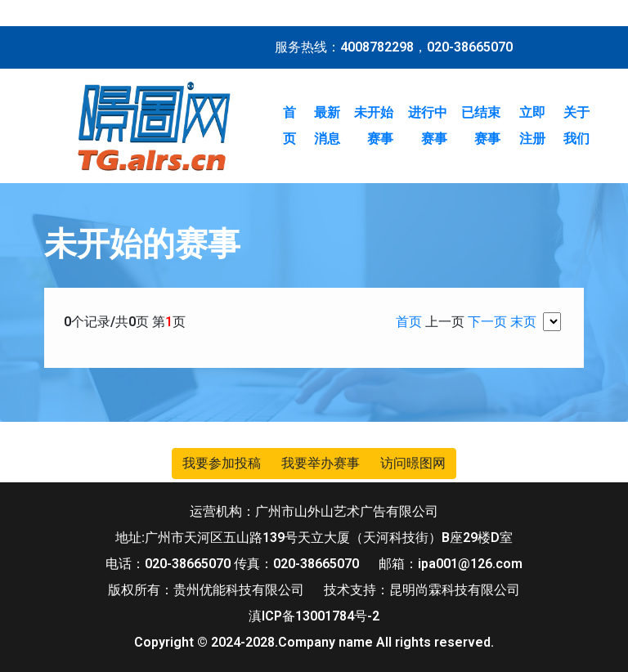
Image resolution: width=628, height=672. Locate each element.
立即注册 (532, 125)
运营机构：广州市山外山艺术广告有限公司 (314, 511)
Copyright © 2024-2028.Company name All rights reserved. (314, 642)
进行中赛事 (428, 125)
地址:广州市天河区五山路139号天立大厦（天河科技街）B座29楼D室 (314, 538)
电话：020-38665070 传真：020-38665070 (232, 564)
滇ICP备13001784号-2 (314, 616)
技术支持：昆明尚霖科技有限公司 (422, 590)
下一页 (487, 322)
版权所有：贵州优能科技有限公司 (206, 590)
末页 (523, 322)
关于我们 (576, 125)
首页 (289, 125)
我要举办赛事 (321, 463)
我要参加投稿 (222, 463)
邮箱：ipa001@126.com (451, 564)
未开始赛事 (374, 125)
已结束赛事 (481, 125)
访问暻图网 (413, 463)
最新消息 (327, 125)
